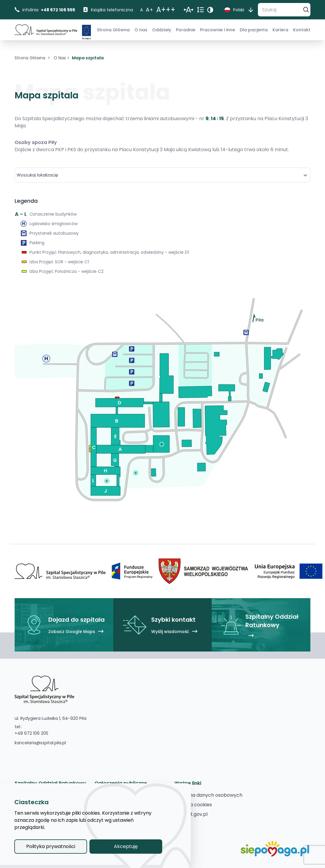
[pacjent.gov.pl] (191, 814)
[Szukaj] (280, 10)
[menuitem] (113, 30)
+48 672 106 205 (31, 733)
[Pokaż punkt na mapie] (161, 444)
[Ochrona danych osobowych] (208, 795)
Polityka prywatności (51, 846)
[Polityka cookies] (193, 805)
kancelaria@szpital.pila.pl (40, 743)
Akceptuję (126, 846)
